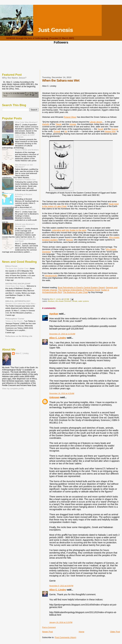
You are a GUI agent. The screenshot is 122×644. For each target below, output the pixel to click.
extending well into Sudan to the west (69, 230)
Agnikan (54, 314)
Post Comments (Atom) (66, 637)
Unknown (54, 397)
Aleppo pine (110, 131)
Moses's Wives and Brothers (27, 150)
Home (82, 632)
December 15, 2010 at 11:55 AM (62, 334)
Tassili (100, 129)
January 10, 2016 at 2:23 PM (61, 622)
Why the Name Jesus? (14, 78)
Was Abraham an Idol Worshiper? (24, 166)
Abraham (51, 301)
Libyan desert (96, 122)
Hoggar (73, 124)
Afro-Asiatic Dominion (63, 301)
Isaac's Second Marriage (25, 209)
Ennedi (57, 131)
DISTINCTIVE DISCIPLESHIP (18, 284)
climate (75, 301)
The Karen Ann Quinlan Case (17, 268)
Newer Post (47, 632)
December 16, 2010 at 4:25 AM (62, 393)
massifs (46, 124)
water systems (84, 301)
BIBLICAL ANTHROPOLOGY (18, 301)
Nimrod (69, 240)
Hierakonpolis (51, 276)
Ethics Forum (11, 266)
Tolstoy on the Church (14, 321)
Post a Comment (49, 627)
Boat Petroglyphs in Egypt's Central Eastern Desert (81, 288)
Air (66, 131)
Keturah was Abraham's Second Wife (25, 225)
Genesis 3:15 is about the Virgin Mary (20, 304)
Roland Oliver (70, 117)
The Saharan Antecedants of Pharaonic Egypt (79, 290)
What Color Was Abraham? (26, 122)
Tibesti (58, 124)
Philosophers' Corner (15, 319)
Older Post (115, 632)
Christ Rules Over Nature (15, 286)
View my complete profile (13, 389)
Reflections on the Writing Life (19, 336)
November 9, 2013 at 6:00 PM (61, 586)
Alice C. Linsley (58, 338)
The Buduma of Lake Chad (75, 292)
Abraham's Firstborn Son (25, 179)
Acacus (114, 129)
